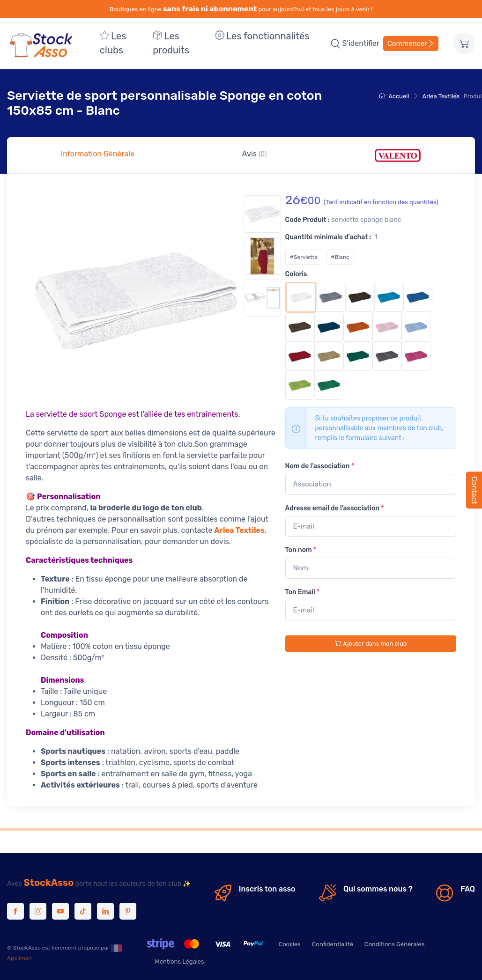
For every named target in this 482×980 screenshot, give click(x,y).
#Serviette (304, 257)
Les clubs (113, 43)
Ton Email (303, 592)
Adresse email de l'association (335, 508)
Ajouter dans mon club (371, 644)
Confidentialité (333, 944)
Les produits (171, 43)
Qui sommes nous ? (378, 889)
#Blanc (340, 257)
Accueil (394, 96)
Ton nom (301, 550)
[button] (335, 44)
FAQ (468, 889)
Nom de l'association (320, 466)
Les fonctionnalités (262, 36)
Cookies (289, 944)
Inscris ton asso (267, 889)
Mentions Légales (179, 962)
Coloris (296, 274)
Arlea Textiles (441, 96)
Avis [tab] (255, 154)
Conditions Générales (395, 944)
